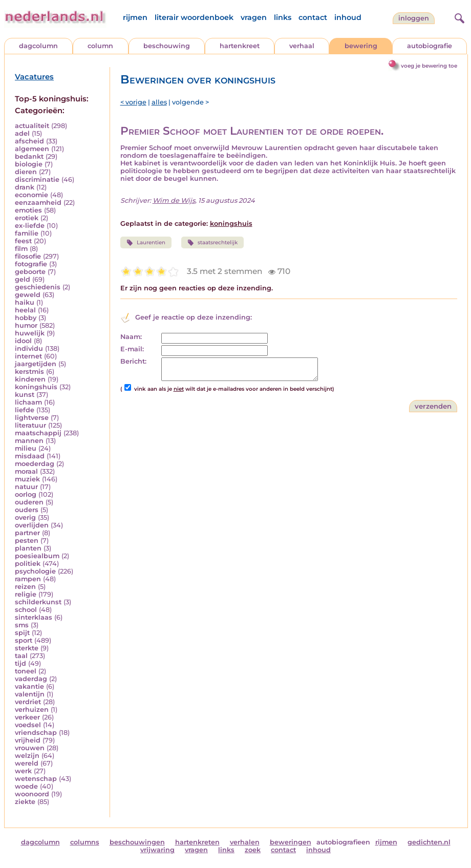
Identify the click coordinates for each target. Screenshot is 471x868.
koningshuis (36, 387)
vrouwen (30, 748)
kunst (25, 395)
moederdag (35, 464)
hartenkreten (197, 842)
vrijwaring (157, 850)
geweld (28, 295)
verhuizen (32, 710)
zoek (253, 850)
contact (313, 17)
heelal (25, 310)
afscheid (29, 141)
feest (23, 241)
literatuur (30, 425)
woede (26, 786)
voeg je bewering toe (429, 66)
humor (26, 325)
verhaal (302, 46)
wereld (27, 763)
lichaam (28, 402)
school (26, 610)
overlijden (32, 525)
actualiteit (32, 126)
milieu (26, 448)
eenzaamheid (38, 203)
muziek (27, 479)
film (21, 249)
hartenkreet (240, 46)
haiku (25, 302)
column (100, 46)
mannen (29, 441)
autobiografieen (343, 842)
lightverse (32, 418)
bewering (361, 46)
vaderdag (31, 679)
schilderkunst (38, 602)
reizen (25, 587)
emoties (28, 210)
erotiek (27, 218)
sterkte (27, 648)
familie (27, 233)
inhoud (348, 17)
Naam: (131, 337)
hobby (26, 318)
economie (31, 195)
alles (159, 102)
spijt (22, 633)
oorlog (26, 494)
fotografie (31, 264)
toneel (26, 671)
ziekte (25, 802)
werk (23, 771)
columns (85, 842)
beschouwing (167, 46)
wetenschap (36, 779)
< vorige (133, 102)
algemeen (32, 149)
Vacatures (34, 77)
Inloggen (414, 18)
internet (28, 356)
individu (29, 348)
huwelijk (30, 333)
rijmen (135, 17)
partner (27, 533)
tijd (20, 663)
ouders (27, 510)
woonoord (32, 794)
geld (23, 279)
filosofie (28, 256)
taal (21, 656)
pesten (27, 541)
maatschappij (38, 433)
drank (25, 187)
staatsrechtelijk (212, 243)
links (283, 17)
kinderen (30, 379)
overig (25, 517)
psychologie (35, 571)
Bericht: (133, 361)
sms (22, 625)
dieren (26, 172)
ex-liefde (30, 226)
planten (28, 548)
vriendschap (36, 733)
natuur (26, 487)
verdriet (28, 702)
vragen (254, 17)
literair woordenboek (194, 17)
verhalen (245, 842)
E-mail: (132, 349)
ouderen (29, 502)
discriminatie (37, 179)
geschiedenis (38, 287)
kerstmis (29, 372)
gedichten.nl (429, 842)
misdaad (30, 456)
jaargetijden (36, 364)
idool (23, 341)
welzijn (27, 756)
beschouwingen (137, 842)
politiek (28, 564)
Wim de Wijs (174, 200)
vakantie (29, 686)
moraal (26, 471)
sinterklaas (34, 617)
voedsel (28, 725)
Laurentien (146, 243)
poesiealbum (37, 556)
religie (26, 594)
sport (24, 640)
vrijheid (28, 740)
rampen (28, 579)
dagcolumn (38, 46)
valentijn (30, 694)
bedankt (29, 156)
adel (22, 133)
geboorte (30, 272)
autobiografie (430, 46)
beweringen (291, 842)
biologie (29, 164)
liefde (25, 410)
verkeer (27, 717)
